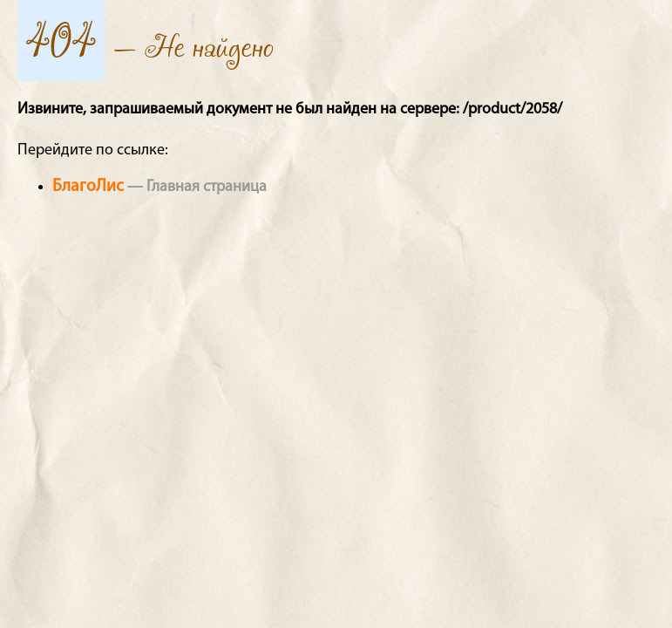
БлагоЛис (88, 187)
